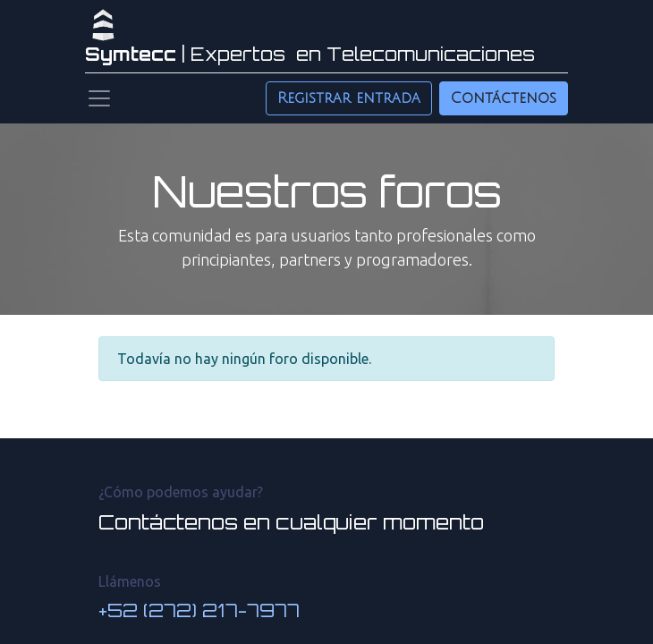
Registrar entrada (349, 98)
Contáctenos (504, 98)
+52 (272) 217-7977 (199, 610)
